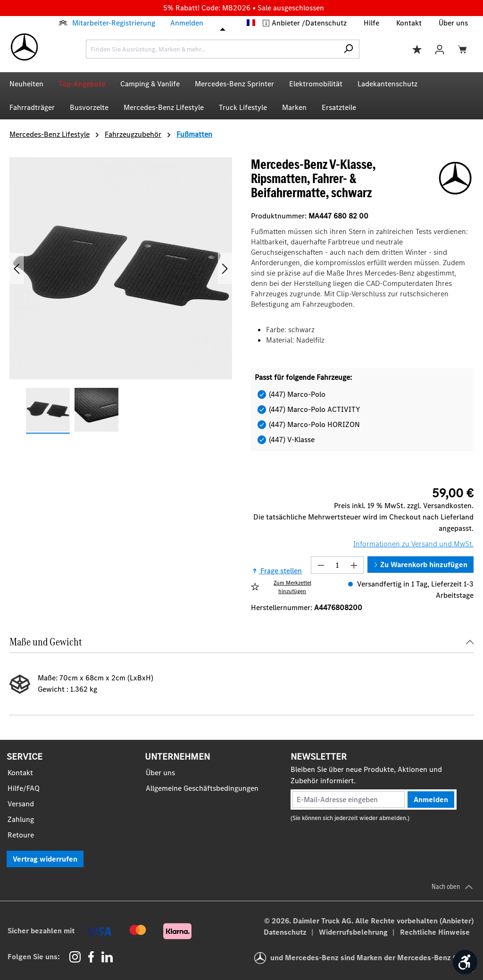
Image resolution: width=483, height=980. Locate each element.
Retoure (21, 835)
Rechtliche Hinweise (435, 932)
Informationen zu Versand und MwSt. (413, 544)
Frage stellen (276, 571)
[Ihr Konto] (440, 49)
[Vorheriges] (17, 268)
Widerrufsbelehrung (354, 932)
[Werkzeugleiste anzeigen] (465, 962)
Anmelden (187, 23)
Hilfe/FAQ (24, 788)
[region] (121, 296)
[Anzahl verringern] (321, 565)
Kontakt (409, 23)
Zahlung (21, 819)
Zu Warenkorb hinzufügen (421, 565)
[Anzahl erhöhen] (354, 565)
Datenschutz (326, 23)
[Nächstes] (225, 268)
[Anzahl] (337, 565)
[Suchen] (348, 49)
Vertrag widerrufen (45, 859)
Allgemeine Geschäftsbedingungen (202, 788)
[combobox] (212, 49)
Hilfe (371, 23)
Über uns (453, 23)
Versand (21, 804)
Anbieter (287, 23)
